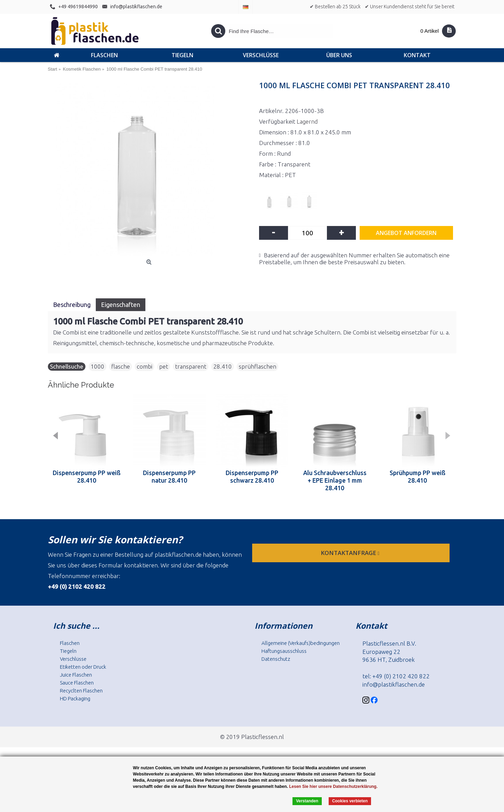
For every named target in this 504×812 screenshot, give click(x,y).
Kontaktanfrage (351, 553)
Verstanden (307, 801)
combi (145, 366)
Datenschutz (276, 659)
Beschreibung (72, 305)
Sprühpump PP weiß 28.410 (418, 476)
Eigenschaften (121, 305)
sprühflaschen (258, 366)
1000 (97, 366)
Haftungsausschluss (284, 651)
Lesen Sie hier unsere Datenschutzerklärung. (333, 787)
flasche (121, 366)
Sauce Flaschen (77, 683)
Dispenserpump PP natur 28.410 (169, 476)
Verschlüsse (73, 659)
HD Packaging (75, 698)
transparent (191, 366)
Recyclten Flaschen (81, 691)
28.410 (223, 366)
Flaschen (70, 643)
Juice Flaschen (76, 675)
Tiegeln (68, 651)
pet (164, 366)
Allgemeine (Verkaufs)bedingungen (301, 643)
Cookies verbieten (350, 801)
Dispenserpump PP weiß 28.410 (87, 476)
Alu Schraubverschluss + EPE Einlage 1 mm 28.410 (335, 480)
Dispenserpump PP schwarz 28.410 (252, 476)
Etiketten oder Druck (83, 667)
